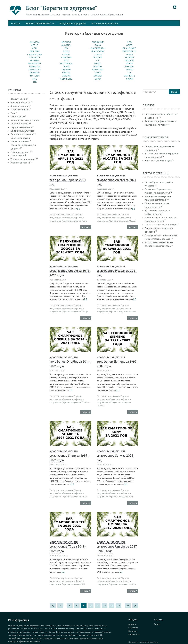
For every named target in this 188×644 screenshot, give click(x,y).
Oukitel (98, 67)
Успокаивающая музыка (24, 159)
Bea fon (35, 51)
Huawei (35, 60)
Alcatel (66, 45)
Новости (132, 624)
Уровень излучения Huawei (123, 312)
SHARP (129, 70)
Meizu (98, 63)
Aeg (129, 42)
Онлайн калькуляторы (23, 131)
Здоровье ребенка (21, 109)
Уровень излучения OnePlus (76, 402)
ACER (129, 45)
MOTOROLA (66, 63)
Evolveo (35, 57)
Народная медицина (22, 127)
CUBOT (66, 54)
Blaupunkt (129, 48)
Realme (66, 70)
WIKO (98, 79)
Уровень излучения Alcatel (123, 221)
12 (118, 605)
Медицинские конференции (25, 120)
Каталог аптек (18, 116)
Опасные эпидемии (21, 138)
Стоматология (18, 155)
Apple (35, 45)
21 (128, 605)
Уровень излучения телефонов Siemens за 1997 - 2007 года (117, 361)
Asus (98, 45)
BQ (66, 48)
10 (105, 605)
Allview (35, 42)
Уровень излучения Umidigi (123, 584)
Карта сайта (134, 634)
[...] (79, 208)
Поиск (174, 92)
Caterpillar (35, 54)
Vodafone (66, 79)
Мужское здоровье (21, 123)
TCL (129, 73)
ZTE (35, 82)
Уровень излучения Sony (122, 496)
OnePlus (35, 67)
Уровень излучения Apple (75, 221)
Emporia (66, 57)
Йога (14, 113)
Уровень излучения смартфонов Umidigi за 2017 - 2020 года (117, 546)
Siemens (35, 73)
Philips (129, 67)
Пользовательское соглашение (143, 642)
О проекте (133, 628)
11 (112, 605)
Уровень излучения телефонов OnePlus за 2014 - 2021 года (70, 361)
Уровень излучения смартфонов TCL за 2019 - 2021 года (68, 546)
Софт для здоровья (21, 152)
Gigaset (129, 57)
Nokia (129, 63)
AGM (35, 48)
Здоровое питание (21, 106)
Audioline (98, 42)
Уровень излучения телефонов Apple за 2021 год (68, 180)
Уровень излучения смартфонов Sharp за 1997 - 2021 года (69, 455)
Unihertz (129, 76)
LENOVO (129, 60)
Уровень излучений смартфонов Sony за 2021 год (115, 455)
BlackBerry (98, 48)
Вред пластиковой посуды (158, 160)
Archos (66, 42)
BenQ (66, 51)
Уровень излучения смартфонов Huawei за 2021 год (117, 270)
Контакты (133, 631)
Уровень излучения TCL (74, 584)
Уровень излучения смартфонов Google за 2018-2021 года (70, 270)
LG (98, 60)
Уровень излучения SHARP (76, 496)
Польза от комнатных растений (161, 224)
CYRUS (98, 54)
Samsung (98, 70)
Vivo (35, 79)
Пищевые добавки (21, 141)
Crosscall (129, 51)
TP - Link (35, 76)
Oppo (66, 67)
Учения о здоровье (21, 163)
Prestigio (35, 70)
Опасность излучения (23, 134)
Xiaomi (129, 79)
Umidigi (66, 76)
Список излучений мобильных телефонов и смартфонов (67, 217)
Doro (129, 54)
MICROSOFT (35, 63)
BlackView (98, 51)
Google (98, 57)
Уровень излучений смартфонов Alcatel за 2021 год (117, 180)
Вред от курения (19, 99)
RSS (158, 624)
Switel (66, 73)
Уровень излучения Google (76, 312)
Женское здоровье (21, 102)
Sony (98, 73)
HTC (66, 60)
